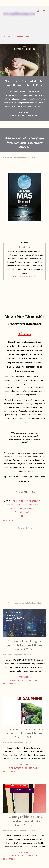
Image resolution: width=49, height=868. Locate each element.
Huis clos (19, 505)
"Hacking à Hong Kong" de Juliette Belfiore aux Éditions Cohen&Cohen (25, 645)
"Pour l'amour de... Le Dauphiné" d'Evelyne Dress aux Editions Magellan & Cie (24, 733)
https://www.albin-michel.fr (24, 277)
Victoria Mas (22, 512)
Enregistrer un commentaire (24, 116)
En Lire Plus (9, 683)
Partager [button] (24, 112)
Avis (26, 501)
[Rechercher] (38, 11)
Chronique (35, 501)
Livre (36, 505)
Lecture (29, 505)
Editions (9, 505)
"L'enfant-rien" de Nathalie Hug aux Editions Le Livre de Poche (25, 83)
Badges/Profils (23, 36)
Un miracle (24, 247)
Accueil (7, 36)
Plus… (38, 36)
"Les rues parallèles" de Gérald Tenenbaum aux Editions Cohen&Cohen (24, 821)
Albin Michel (17, 501)
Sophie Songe (16, 508)
